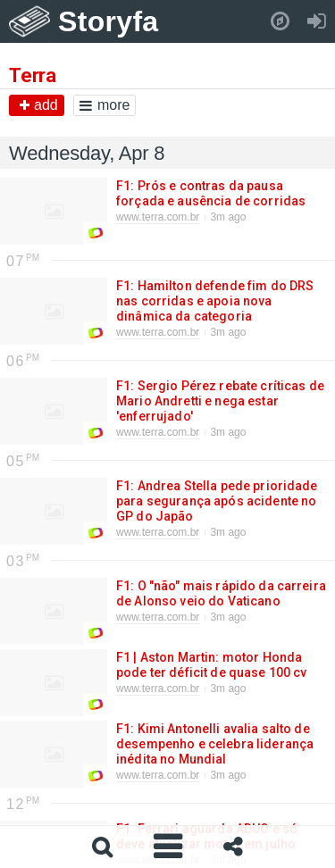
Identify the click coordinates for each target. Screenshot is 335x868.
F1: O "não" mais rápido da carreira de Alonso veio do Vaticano (221, 593)
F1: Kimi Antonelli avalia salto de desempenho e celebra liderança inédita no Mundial (215, 744)
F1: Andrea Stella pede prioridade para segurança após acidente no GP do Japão (217, 501)
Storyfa (109, 21)
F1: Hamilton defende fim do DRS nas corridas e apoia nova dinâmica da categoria (215, 301)
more (105, 105)
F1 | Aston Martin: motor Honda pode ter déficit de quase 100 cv (211, 665)
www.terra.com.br (158, 217)
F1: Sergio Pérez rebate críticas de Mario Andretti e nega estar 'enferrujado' (220, 401)
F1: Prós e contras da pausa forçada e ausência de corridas (210, 193)
